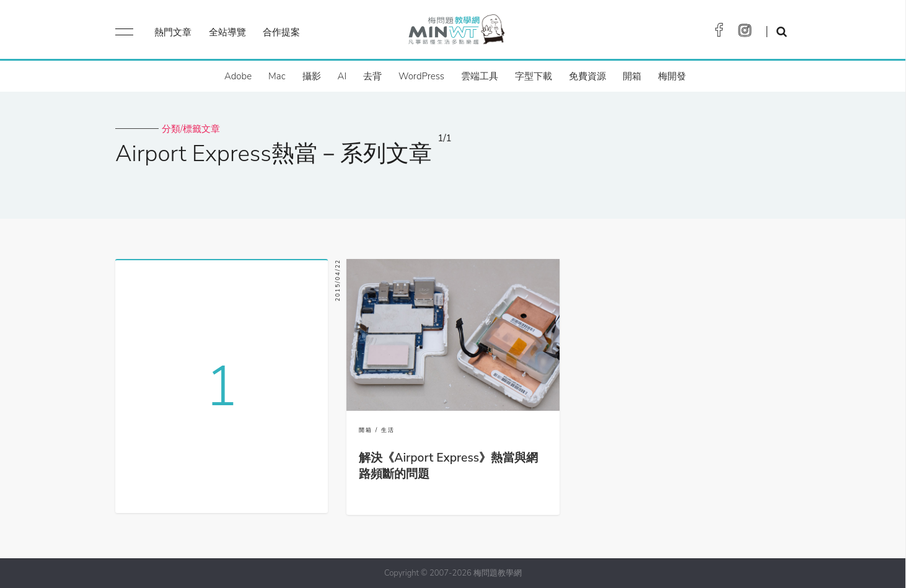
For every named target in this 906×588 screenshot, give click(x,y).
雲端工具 (480, 76)
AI (342, 76)
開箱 (632, 76)
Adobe (238, 76)
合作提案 (281, 32)
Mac (277, 76)
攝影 (312, 76)
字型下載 (534, 76)
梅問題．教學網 (456, 33)
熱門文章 (173, 32)
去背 (372, 76)
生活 (388, 430)
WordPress (421, 76)
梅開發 (672, 76)
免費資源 (587, 76)
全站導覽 (227, 32)
